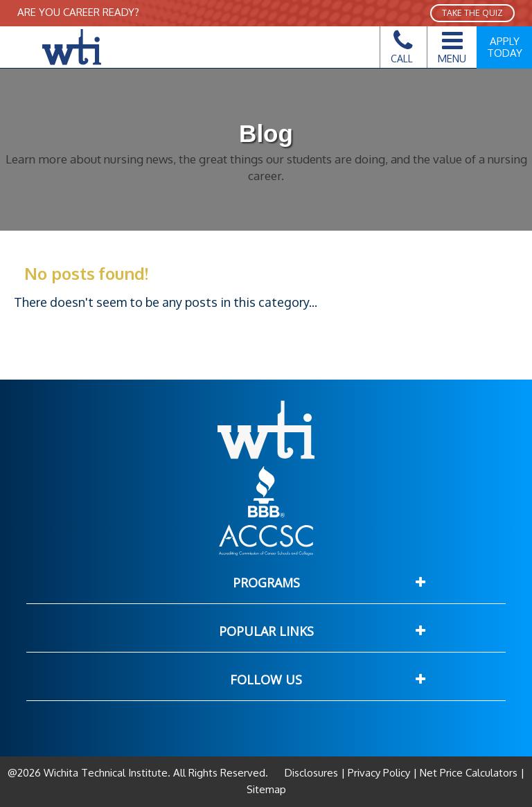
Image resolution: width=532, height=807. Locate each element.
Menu (452, 45)
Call (402, 51)
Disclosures (313, 773)
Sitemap (266, 789)
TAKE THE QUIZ (472, 13)
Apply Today (505, 47)
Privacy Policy (379, 773)
